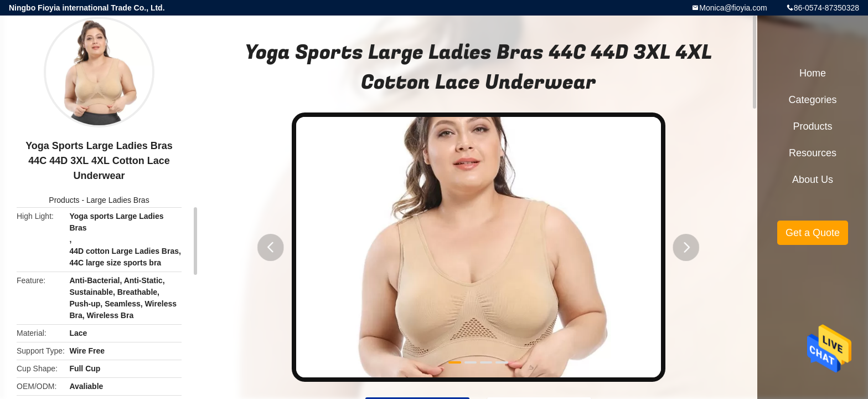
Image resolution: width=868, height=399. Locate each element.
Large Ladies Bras (118, 200)
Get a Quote (813, 233)
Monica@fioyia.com (733, 8)
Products (64, 200)
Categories (812, 100)
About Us (813, 180)
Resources (813, 153)
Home (813, 73)
